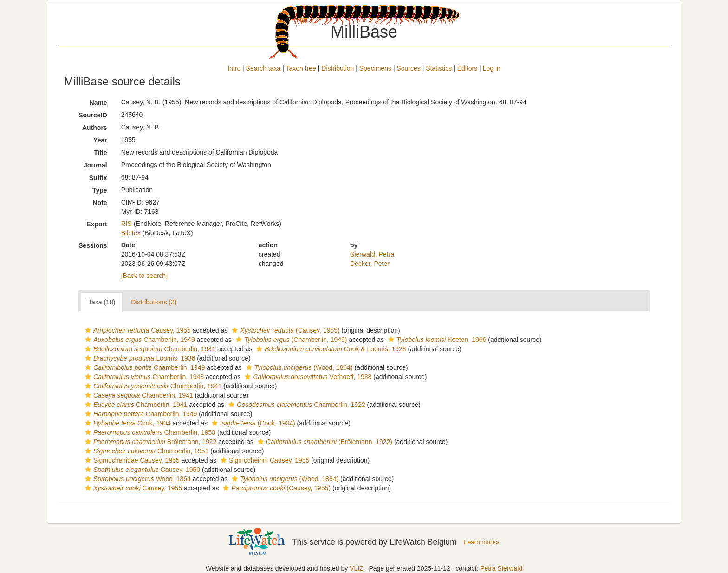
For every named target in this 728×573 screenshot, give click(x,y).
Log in (492, 68)
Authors (95, 128)
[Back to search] (144, 276)
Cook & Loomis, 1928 (330, 349)
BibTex (131, 233)
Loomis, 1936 (139, 358)
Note (100, 203)
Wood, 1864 (137, 479)
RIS (127, 224)
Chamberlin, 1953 (149, 432)
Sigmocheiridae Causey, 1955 (131, 460)
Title (101, 153)
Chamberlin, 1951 (146, 451)
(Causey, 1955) (285, 330)
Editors (468, 68)
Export (97, 224)
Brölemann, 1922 (149, 442)
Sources (408, 68)
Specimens (375, 68)
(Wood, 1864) (298, 367)
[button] (88, 330)
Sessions (93, 245)
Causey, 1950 (141, 470)
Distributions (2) (154, 302)
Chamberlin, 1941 (149, 349)
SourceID (93, 115)
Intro (234, 68)
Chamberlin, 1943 (143, 377)
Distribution (338, 68)
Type (100, 190)
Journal (95, 165)
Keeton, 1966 (436, 340)
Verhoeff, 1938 (307, 377)
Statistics (439, 68)
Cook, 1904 (127, 423)
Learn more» (481, 542)
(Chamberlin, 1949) (290, 340)
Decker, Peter (370, 264)
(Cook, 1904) (252, 423)
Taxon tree (301, 68)
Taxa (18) (102, 302)
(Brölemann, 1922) (324, 442)
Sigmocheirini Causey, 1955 (264, 460)
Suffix (98, 178)
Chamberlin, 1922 (296, 405)
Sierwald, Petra (372, 254)
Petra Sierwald (501, 568)
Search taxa (263, 68)
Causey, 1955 (137, 330)
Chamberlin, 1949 (139, 340)
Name (98, 103)
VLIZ (357, 568)
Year (100, 140)
